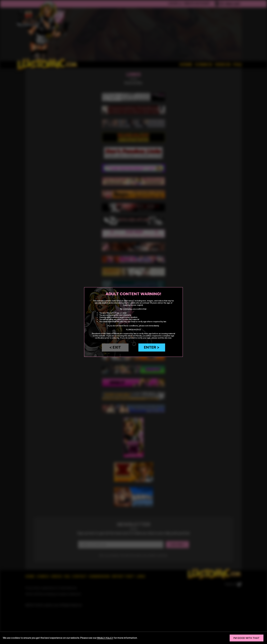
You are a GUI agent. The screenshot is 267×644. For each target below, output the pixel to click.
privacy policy (106, 638)
